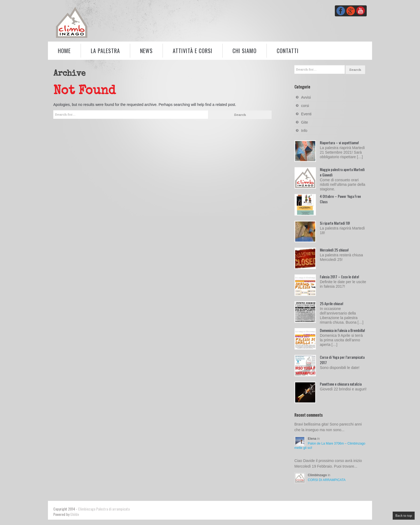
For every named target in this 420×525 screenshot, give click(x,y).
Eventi (306, 114)
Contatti (288, 51)
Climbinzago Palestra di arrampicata (104, 509)
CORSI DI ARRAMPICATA (327, 480)
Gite (305, 122)
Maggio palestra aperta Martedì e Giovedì (342, 172)
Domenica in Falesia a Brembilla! (342, 330)
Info (304, 131)
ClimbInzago (318, 475)
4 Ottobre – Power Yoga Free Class (340, 199)
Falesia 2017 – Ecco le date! (339, 277)
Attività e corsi (193, 51)
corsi (305, 106)
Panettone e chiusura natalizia (341, 384)
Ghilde (75, 514)
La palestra (105, 51)
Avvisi (306, 97)
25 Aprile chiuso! (331, 303)
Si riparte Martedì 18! (335, 223)
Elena (312, 439)
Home (64, 51)
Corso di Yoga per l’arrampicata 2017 (342, 360)
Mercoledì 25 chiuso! (334, 250)
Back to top (404, 515)
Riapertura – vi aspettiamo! (339, 143)
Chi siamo (245, 51)
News (146, 51)
